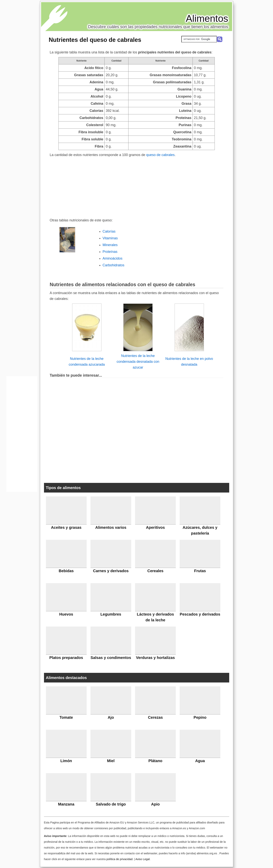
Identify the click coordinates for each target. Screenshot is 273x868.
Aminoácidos (113, 258)
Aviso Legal (143, 859)
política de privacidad (119, 859)
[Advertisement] (137, 187)
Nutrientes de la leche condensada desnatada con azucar (138, 362)
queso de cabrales (160, 155)
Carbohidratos (114, 265)
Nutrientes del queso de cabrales (95, 40)
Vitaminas (110, 238)
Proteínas (110, 252)
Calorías (109, 231)
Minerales (110, 245)
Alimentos (207, 19)
